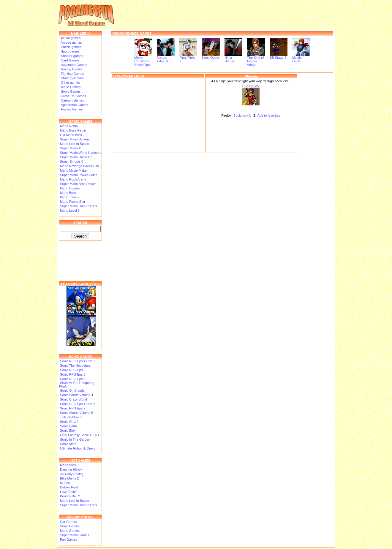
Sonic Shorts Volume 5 (76, 413)
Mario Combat (70, 188)
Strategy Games (72, 78)
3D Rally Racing (72, 474)
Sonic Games (70, 91)
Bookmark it (242, 116)
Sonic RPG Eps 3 (73, 379)
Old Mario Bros (71, 135)
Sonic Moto (68, 444)
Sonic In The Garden (75, 439)
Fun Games (68, 539)
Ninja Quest (211, 56)
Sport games (70, 51)
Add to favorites (269, 116)
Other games (70, 83)
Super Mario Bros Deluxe (78, 184)
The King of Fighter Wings (256, 60)
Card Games (70, 60)
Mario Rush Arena (73, 179)
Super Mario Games (75, 535)
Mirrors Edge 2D (166, 58)
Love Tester (68, 492)
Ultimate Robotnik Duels (78, 448)
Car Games (68, 522)
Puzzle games (71, 47)
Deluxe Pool (69, 487)
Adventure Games (73, 65)
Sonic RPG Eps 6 (73, 374)
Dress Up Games (73, 96)
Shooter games (72, 56)
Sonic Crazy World (73, 399)
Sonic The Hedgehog (75, 366)
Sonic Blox (68, 431)
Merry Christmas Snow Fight (143, 60)
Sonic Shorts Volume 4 (76, 395)
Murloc (65, 483)
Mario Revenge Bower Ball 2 (81, 166)
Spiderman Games (74, 105)
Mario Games (70, 87)
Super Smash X (71, 162)
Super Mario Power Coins (79, 175)
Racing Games (71, 69)
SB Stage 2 (279, 56)
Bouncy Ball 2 (70, 496)
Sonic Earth (68, 426)
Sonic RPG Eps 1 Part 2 (78, 404)
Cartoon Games (72, 100)
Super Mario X (70, 148)
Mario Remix (69, 126)
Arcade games (71, 42)
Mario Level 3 (70, 211)
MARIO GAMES (80, 121)
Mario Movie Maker (74, 170)
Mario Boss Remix (73, 130)
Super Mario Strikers (75, 139)
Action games (70, 38)
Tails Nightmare (71, 417)
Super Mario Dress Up (76, 157)
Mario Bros (68, 193)
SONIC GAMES (80, 357)
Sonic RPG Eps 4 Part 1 (78, 361)
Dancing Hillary (71, 469)
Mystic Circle (301, 58)
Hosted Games (72, 109)
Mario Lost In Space (75, 144)
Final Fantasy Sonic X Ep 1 (80, 435)
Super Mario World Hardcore (81, 153)
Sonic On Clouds (72, 390)
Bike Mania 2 (69, 478)
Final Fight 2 (188, 58)
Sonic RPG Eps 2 (73, 408)
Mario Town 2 (70, 197)
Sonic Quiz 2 (69, 422)
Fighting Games (72, 74)
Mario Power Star (73, 202)
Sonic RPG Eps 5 (73, 370)
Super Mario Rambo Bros (78, 206)
